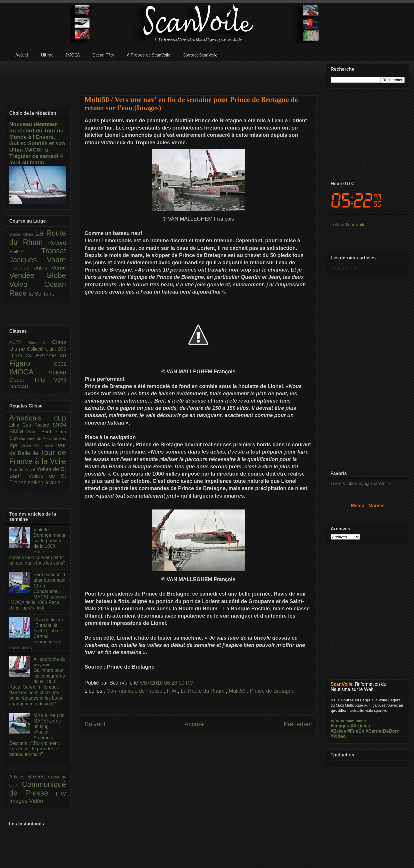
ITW (172, 691)
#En (360, 731)
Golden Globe (22, 234)
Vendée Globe (38, 275)
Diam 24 (22, 355)
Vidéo (36, 801)
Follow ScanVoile (348, 225)
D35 (62, 349)
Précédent (298, 724)
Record (57, 243)
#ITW (335, 721)
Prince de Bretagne (272, 691)
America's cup (38, 418)
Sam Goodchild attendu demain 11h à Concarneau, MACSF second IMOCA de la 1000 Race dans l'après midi (37, 591)
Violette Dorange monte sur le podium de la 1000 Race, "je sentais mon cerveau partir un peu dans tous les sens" (37, 546)
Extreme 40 (51, 355)
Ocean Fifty (32, 380)
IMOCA (29, 372)
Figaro (32, 363)
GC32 (60, 364)
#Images (340, 726)
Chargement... (345, 268)
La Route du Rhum (203, 691)
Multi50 (238, 691)
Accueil (195, 724)
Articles (18, 777)
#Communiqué (354, 721)
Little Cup (22, 425)
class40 (19, 386)
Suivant (95, 724)
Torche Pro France (37, 445)
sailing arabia (44, 482)
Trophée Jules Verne (38, 268)
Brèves (38, 777)
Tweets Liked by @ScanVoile (360, 484)
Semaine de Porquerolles (43, 438)
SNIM (18, 431)
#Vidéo (338, 736)
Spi (15, 445)
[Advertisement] (198, 74)
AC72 (18, 342)
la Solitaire (42, 294)
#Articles (360, 726)
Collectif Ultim (42, 349)
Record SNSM (50, 425)
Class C (40, 343)
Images (19, 801)
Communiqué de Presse (135, 691)
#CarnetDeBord (383, 731)
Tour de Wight (23, 470)
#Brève (338, 731)
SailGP (25, 252)
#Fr (351, 731)
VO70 (60, 380)
